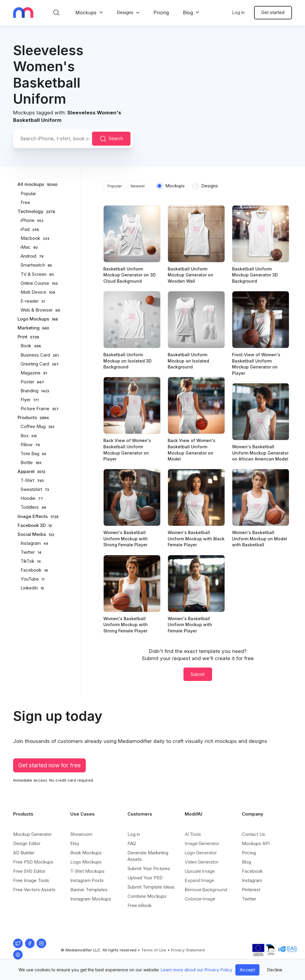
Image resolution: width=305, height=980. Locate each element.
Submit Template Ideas (151, 887)
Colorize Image (200, 899)
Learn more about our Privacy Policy (197, 970)
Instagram (252, 880)
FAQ (132, 843)
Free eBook (140, 905)
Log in (238, 12)
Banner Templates (89, 890)
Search (111, 139)
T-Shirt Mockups (87, 871)
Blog (188, 13)
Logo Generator (201, 853)
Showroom (81, 834)
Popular (115, 186)
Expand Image (199, 880)
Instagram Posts (87, 880)
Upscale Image (200, 871)
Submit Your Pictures (149, 868)
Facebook (252, 871)
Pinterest (251, 890)
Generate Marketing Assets (148, 856)
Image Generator (202, 843)
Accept (247, 970)
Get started (273, 12)
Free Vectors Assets (34, 890)
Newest (138, 186)
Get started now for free (49, 765)
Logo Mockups (86, 862)
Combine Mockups (147, 896)
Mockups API (256, 843)
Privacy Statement (188, 950)
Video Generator (202, 862)
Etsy (75, 843)
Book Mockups (86, 853)
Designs (125, 12)
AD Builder (24, 853)
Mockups (86, 13)
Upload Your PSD (145, 878)
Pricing (161, 13)
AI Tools (193, 834)
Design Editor (27, 843)
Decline (275, 970)
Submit (198, 674)
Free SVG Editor (29, 871)
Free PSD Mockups (33, 862)
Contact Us (253, 834)
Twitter (249, 899)
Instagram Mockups (91, 899)
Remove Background (206, 890)
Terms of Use (154, 950)
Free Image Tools (31, 880)
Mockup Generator (32, 834)
